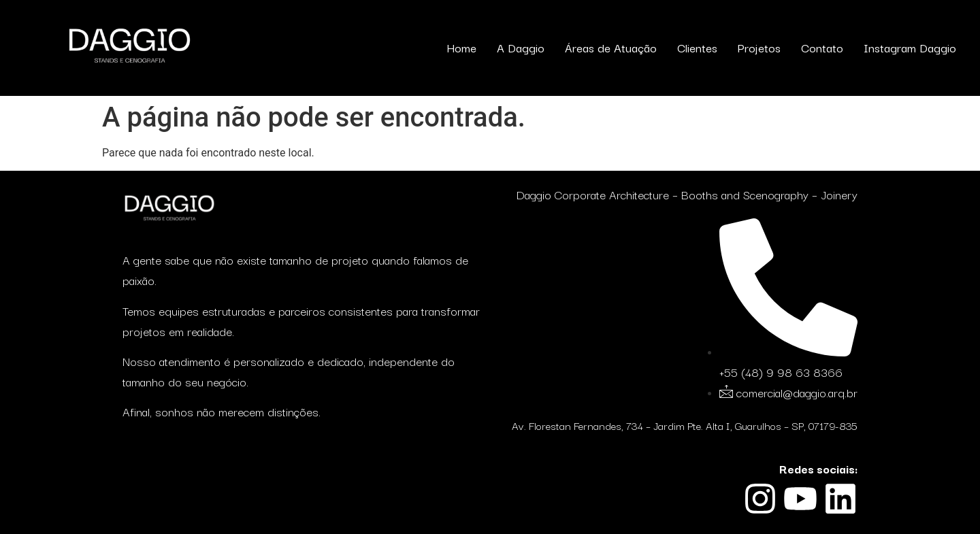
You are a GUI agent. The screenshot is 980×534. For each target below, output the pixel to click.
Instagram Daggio (910, 47)
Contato (822, 47)
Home (461, 47)
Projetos (759, 47)
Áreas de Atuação (611, 47)
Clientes (697, 47)
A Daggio (521, 47)
